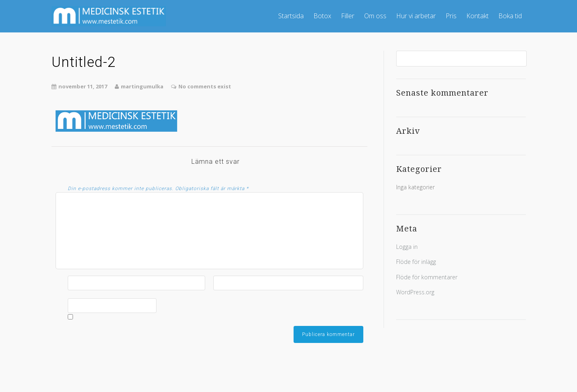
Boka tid (510, 16)
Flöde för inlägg (416, 262)
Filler (348, 16)
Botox (322, 16)
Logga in (407, 247)
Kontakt (477, 16)
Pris (451, 16)
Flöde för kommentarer (427, 277)
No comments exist (205, 86)
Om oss (375, 16)
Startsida (291, 16)
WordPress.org (415, 292)
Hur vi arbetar (416, 16)
